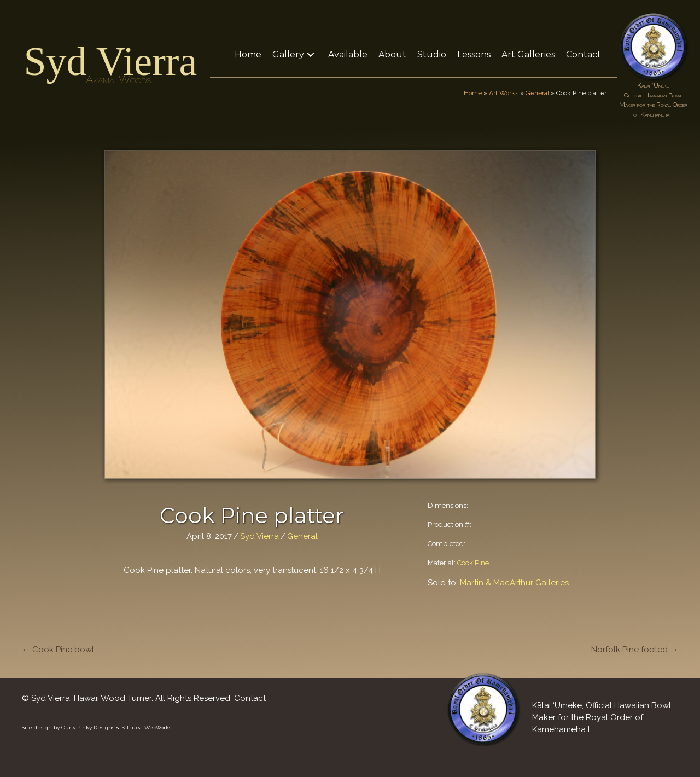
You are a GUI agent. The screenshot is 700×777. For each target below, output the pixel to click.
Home (473, 93)
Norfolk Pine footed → (635, 650)
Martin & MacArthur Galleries (514, 583)
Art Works (504, 93)
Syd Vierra (110, 61)
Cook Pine (473, 563)
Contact (250, 698)
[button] (311, 54)
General (537, 93)
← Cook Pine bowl (58, 650)
